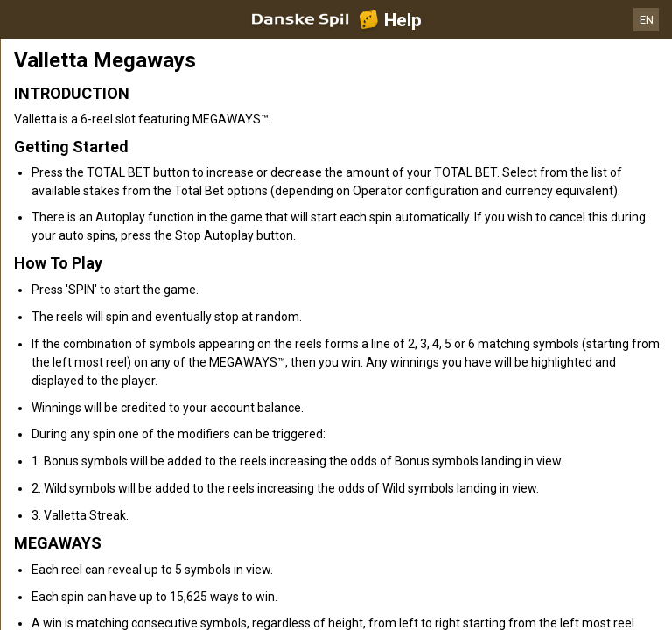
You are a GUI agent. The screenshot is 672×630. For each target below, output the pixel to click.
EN (647, 20)
